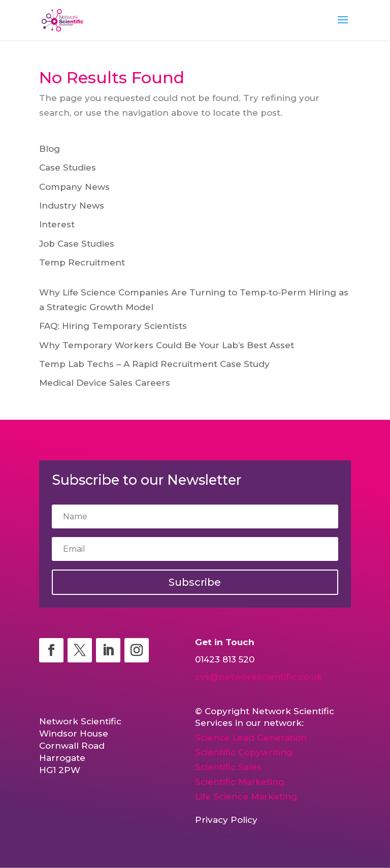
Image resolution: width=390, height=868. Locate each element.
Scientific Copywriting (244, 752)
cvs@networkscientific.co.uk (259, 677)
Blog (50, 149)
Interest (57, 224)
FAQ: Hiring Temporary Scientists (113, 326)
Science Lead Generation (251, 738)
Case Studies (68, 168)
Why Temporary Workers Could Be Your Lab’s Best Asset (167, 345)
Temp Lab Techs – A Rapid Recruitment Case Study (154, 364)
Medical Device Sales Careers (105, 383)
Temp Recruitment (82, 262)
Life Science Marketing (246, 796)
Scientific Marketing (240, 782)
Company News (74, 187)
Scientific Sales (228, 767)
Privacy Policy (226, 820)
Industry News (72, 206)
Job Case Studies (77, 244)
